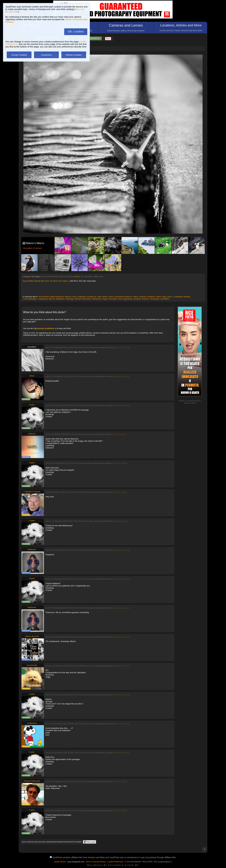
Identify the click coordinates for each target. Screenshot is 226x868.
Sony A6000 (28, 281)
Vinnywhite (155, 299)
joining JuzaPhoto (46, 328)
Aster (99, 297)
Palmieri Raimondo (82, 299)
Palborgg (69, 299)
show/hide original (121, 348)
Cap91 (111, 297)
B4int (105, 297)
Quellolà (137, 299)
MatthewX (60, 299)
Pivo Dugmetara (125, 299)
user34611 (165, 299)
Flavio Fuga (161, 297)
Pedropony (96, 299)
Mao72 (52, 299)
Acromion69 (43, 297)
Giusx (169, 297)
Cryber (77, 276)
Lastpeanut (43, 299)
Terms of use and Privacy (96, 862)
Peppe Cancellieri (110, 299)
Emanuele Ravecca (123, 297)
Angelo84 (81, 297)
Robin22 (145, 299)
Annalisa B (91, 297)
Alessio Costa (70, 297)
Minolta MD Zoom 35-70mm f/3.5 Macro (51, 281)
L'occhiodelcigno (30, 299)
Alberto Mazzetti (56, 297)
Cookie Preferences (115, 862)
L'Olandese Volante (182, 297)
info (194, 403)
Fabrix (135, 297)
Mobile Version (60, 862)
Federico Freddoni (147, 297)
